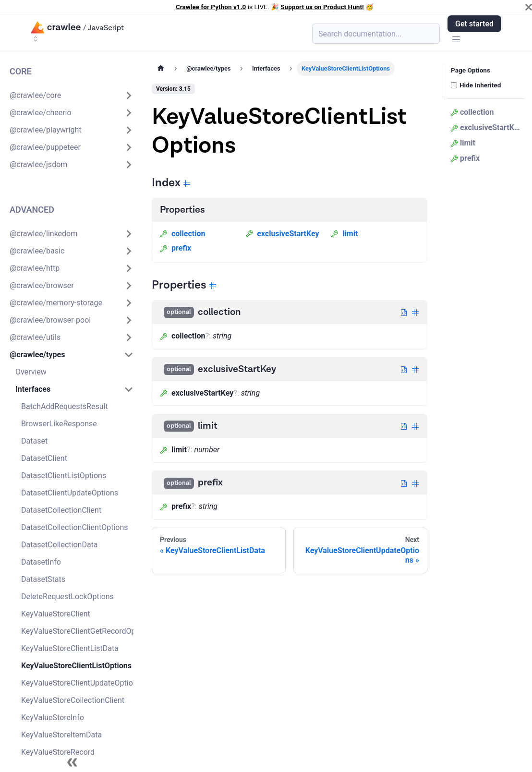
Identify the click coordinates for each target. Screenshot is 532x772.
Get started (474, 24)
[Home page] (161, 68)
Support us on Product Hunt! (322, 7)
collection (182, 234)
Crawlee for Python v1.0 (211, 7)
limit (344, 234)
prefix (175, 248)
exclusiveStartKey (282, 234)
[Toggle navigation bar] (456, 40)
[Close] (529, 7)
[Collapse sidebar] (72, 762)
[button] (72, 96)
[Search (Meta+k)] (376, 34)
